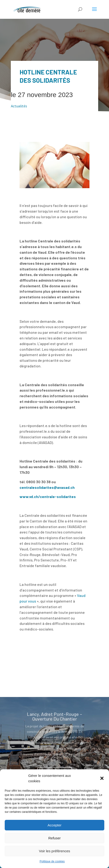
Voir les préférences (54, 851)
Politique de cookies (52, 861)
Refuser (54, 838)
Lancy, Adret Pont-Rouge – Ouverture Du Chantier (54, 722)
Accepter (54, 825)
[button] (102, 778)
